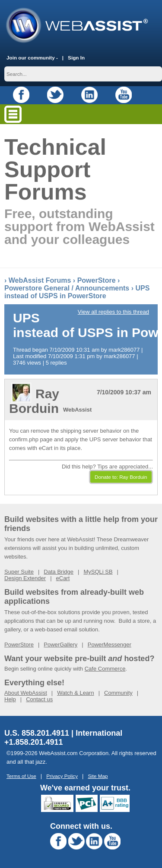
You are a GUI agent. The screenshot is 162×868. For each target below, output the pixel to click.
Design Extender (25, 578)
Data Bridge (59, 572)
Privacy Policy (62, 776)
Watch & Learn (76, 693)
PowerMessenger (110, 645)
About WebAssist (26, 693)
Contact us (39, 699)
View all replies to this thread (113, 312)
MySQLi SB (98, 572)
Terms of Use (21, 776)
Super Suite (19, 572)
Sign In (76, 58)
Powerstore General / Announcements (67, 288)
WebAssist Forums (40, 280)
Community (118, 693)
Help (10, 699)
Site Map (98, 776)
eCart (63, 578)
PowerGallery (60, 645)
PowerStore (97, 280)
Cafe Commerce (105, 669)
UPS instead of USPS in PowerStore (77, 292)
